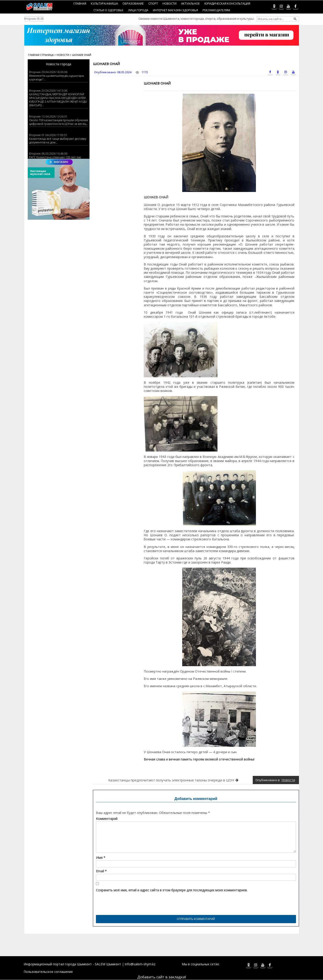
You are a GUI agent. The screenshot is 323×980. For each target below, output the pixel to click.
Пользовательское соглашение (48, 972)
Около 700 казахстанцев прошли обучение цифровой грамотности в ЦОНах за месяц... (59, 122)
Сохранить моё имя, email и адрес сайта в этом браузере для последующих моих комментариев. (172, 890)
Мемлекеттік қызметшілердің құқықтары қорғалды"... (57, 78)
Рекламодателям (216, 10)
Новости (170, 3)
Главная (80, 3)
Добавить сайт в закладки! (162, 977)
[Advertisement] (162, 945)
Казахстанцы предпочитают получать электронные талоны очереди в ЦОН (171, 780)
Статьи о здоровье (108, 10)
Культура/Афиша (104, 3)
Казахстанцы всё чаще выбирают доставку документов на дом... (58, 141)
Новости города (58, 64)
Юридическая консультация (227, 3)
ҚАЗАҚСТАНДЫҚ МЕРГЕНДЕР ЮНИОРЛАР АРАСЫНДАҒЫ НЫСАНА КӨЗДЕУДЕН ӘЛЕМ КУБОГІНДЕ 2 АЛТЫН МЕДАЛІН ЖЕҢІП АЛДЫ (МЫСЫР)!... (58, 100)
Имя (101, 858)
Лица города (138, 10)
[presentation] (131, 902)
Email (101, 871)
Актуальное (190, 3)
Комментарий (107, 819)
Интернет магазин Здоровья (175, 10)
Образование (133, 3)
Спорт (153, 3)
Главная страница (41, 55)
